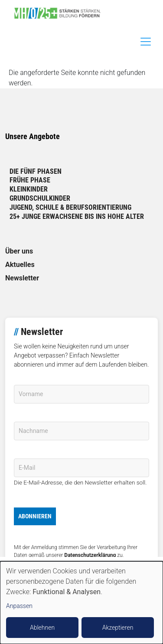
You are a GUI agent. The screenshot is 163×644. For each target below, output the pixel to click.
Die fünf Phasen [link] (36, 171)
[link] (61, 13)
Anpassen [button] (19, 606)
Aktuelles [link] (20, 265)
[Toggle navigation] (146, 42)
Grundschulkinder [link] (40, 198)
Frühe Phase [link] (30, 180)
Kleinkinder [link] (29, 189)
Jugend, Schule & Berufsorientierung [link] (70, 207)
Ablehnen (42, 628)
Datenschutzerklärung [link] (90, 555)
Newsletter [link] (22, 278)
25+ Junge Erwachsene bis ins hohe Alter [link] (77, 216)
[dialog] (81, 603)
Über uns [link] (19, 251)
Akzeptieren (118, 628)
